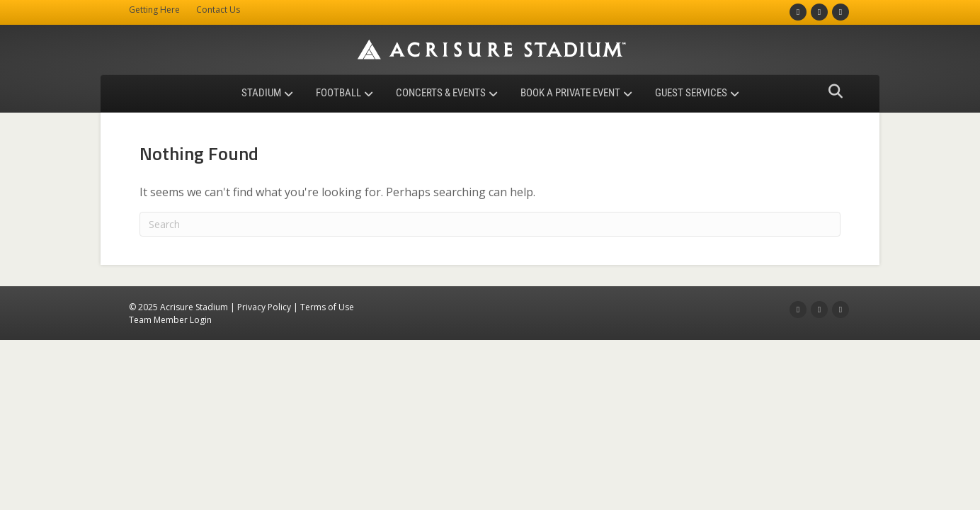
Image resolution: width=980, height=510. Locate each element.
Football (338, 93)
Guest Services (691, 93)
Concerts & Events (441, 93)
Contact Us (218, 10)
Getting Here (154, 10)
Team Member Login (170, 320)
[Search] (832, 91)
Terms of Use (327, 307)
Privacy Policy (264, 307)
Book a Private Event (570, 93)
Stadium (261, 93)
